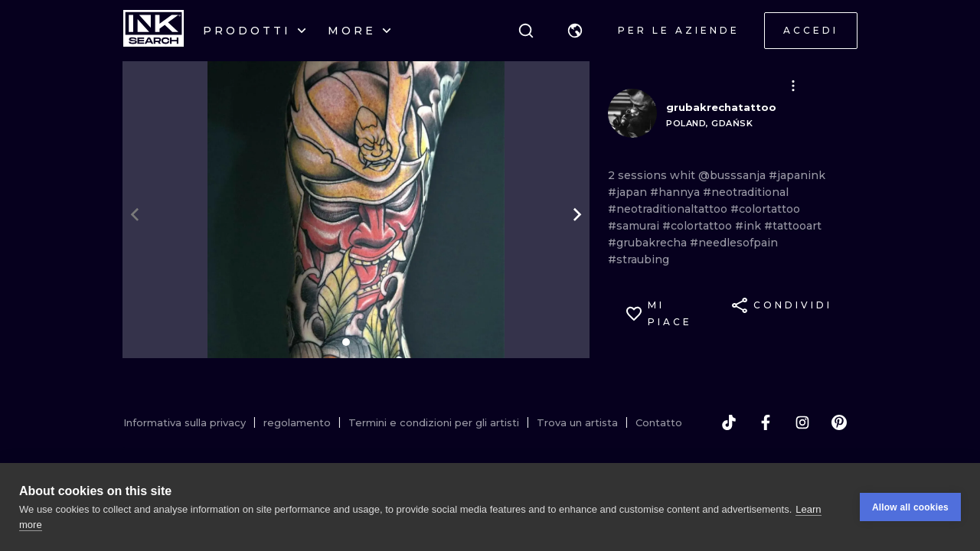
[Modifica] (793, 86)
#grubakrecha (649, 243)
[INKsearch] (154, 31)
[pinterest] (839, 422)
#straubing (639, 259)
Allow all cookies (910, 507)
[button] (575, 31)
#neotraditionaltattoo (669, 209)
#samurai (635, 226)
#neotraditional (746, 192)
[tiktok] (729, 422)
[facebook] (766, 422)
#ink (750, 226)
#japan (629, 192)
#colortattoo (765, 209)
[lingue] (575, 31)
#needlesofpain (734, 243)
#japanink (797, 175)
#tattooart (793, 226)
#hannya (676, 192)
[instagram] (802, 422)
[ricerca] (526, 31)
